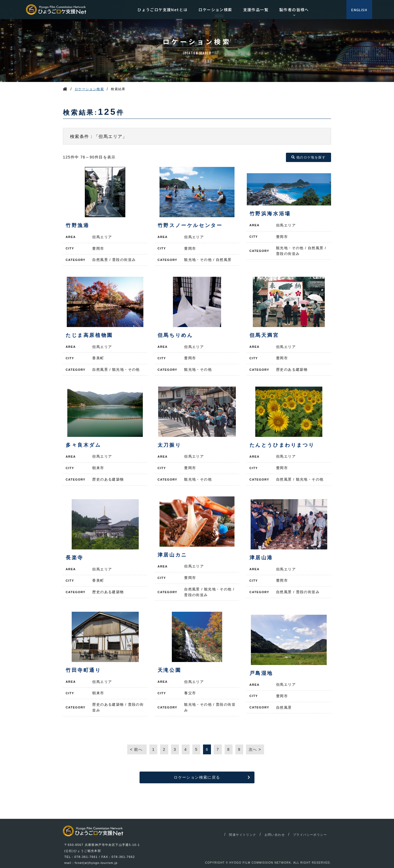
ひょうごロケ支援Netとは (162, 10)
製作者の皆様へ (294, 10)
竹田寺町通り (83, 670)
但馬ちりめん (175, 335)
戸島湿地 (261, 673)
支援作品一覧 (256, 10)
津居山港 (261, 558)
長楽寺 (75, 558)
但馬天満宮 (264, 335)
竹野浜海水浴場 (270, 214)
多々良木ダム (83, 445)
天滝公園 (169, 670)
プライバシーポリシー (310, 835)
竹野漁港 (77, 225)
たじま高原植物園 (89, 335)
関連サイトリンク (243, 835)
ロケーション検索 (215, 10)
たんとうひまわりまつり (282, 445)
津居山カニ (172, 555)
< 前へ (137, 749)
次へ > (255, 749)
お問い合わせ (275, 835)
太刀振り (169, 445)
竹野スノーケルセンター (190, 225)
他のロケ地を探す (308, 157)
